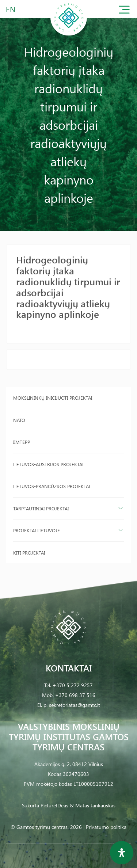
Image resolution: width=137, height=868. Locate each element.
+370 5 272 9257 (73, 685)
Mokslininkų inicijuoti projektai (53, 398)
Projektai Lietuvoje (37, 530)
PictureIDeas (54, 805)
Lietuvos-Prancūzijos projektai (52, 486)
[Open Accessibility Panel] (122, 853)
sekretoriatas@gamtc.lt (75, 705)
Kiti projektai (29, 553)
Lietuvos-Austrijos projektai (48, 464)
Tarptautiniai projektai (41, 508)
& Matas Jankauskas (93, 805)
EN (11, 9)
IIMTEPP (22, 442)
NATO (19, 420)
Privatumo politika (106, 827)
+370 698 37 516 (75, 695)
